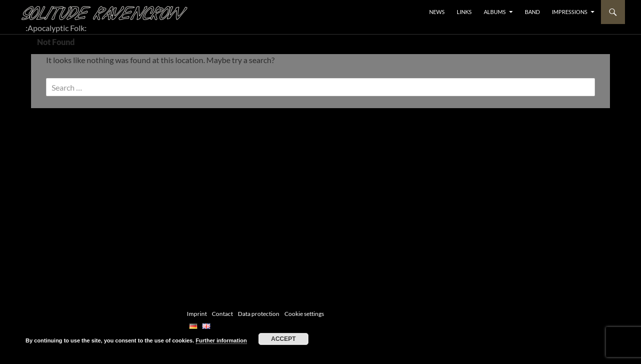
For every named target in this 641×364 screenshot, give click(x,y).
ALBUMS (495, 12)
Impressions (570, 12)
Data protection (259, 314)
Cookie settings (304, 314)
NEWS (437, 12)
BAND (532, 12)
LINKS (464, 12)
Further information (221, 340)
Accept (283, 339)
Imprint (197, 314)
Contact (222, 314)
